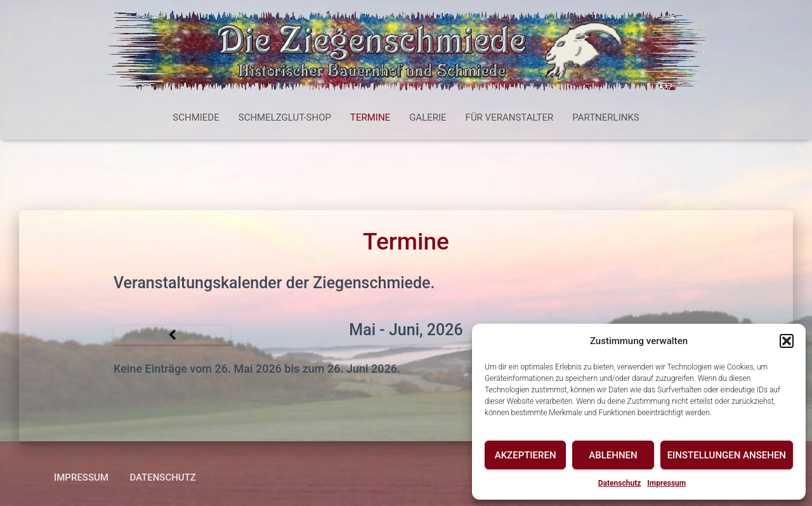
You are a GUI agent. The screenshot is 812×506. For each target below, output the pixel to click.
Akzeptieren (526, 455)
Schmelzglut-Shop (285, 117)
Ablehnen (613, 455)
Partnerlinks (606, 117)
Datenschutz (620, 483)
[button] (787, 341)
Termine (370, 117)
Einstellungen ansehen (727, 455)
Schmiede (196, 117)
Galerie (428, 117)
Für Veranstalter (510, 117)
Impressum (666, 483)
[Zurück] (172, 335)
